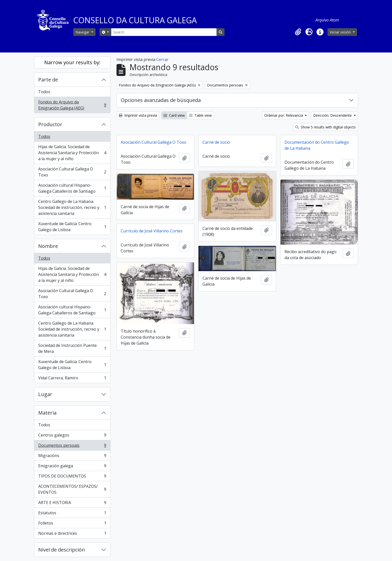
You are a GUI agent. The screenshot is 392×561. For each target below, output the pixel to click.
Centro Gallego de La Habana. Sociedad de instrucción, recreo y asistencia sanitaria (72, 207)
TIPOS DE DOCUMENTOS (72, 477)
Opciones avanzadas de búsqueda (161, 100)
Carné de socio (216, 142)
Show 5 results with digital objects (325, 127)
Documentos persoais (72, 446)
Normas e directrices (72, 534)
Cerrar (162, 59)
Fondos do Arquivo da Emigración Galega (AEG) (72, 105)
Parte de (48, 80)
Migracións (72, 457)
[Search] (164, 32)
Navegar (83, 32)
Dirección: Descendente (333, 115)
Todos (44, 92)
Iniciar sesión (341, 32)
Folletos (72, 524)
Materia (47, 413)
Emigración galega (72, 467)
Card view (174, 115)
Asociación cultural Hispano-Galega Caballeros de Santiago (72, 188)
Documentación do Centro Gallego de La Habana (317, 145)
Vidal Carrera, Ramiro (72, 379)
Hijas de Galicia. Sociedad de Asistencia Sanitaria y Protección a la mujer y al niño (72, 153)
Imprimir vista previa (138, 115)
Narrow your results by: (72, 62)
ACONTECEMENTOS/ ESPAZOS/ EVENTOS (72, 489)
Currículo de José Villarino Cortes (152, 231)
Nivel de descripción (62, 550)
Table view (200, 115)
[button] (298, 32)
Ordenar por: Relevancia (284, 115)
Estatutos (72, 514)
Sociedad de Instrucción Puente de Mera (72, 348)
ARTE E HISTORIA (72, 504)
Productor (50, 124)
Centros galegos (72, 436)
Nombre (48, 246)
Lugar (45, 394)
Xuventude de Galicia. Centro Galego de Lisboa (72, 227)
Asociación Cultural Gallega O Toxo (72, 172)
